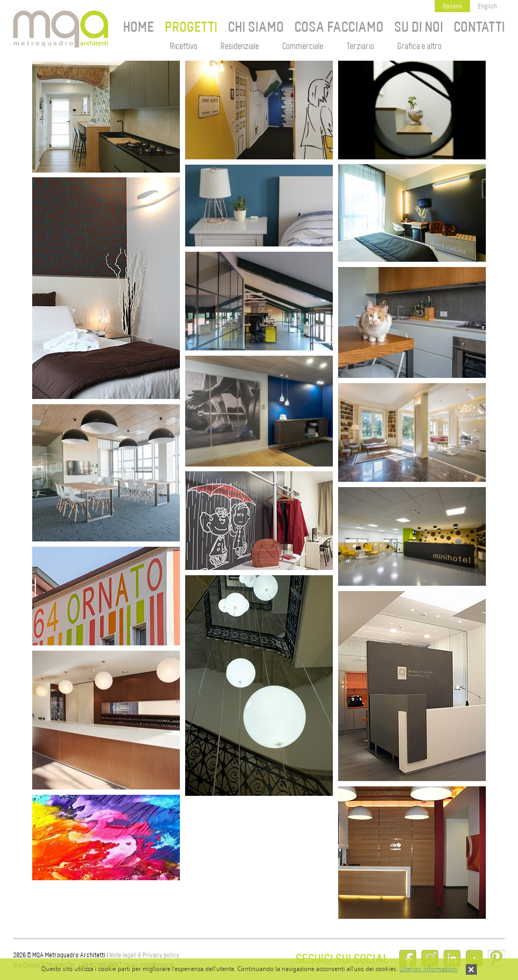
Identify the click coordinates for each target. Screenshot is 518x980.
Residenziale (240, 46)
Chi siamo (256, 27)
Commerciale (303, 46)
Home (138, 27)
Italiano (452, 6)
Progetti (191, 27)
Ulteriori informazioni (429, 969)
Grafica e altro (419, 46)
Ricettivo (184, 46)
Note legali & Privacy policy (144, 955)
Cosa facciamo (339, 27)
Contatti (479, 27)
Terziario (360, 46)
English (487, 6)
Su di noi (419, 27)
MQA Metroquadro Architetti (61, 29)
